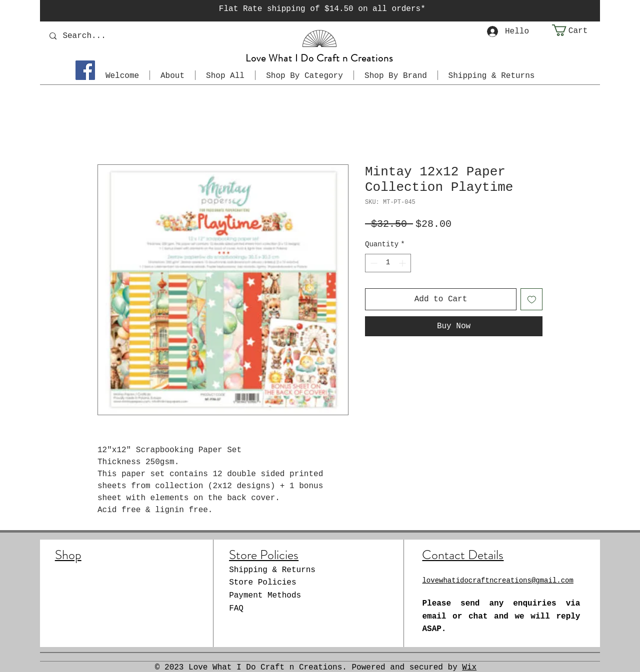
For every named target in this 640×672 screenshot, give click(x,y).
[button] (576, 30)
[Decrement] (373, 263)
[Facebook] (85, 70)
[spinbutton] (388, 263)
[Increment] (403, 263)
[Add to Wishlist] (531, 299)
